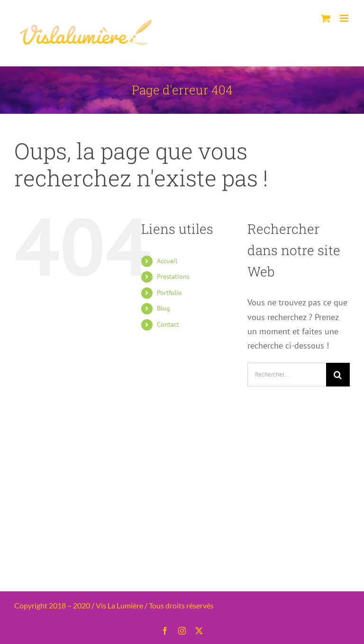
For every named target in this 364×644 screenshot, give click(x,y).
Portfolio (169, 293)
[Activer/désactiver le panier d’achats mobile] (326, 18)
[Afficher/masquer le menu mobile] (345, 18)
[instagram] (182, 631)
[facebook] (165, 631)
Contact (168, 324)
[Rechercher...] (287, 375)
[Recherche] (338, 375)
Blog (164, 308)
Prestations (173, 276)
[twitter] (199, 631)
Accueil (167, 261)
